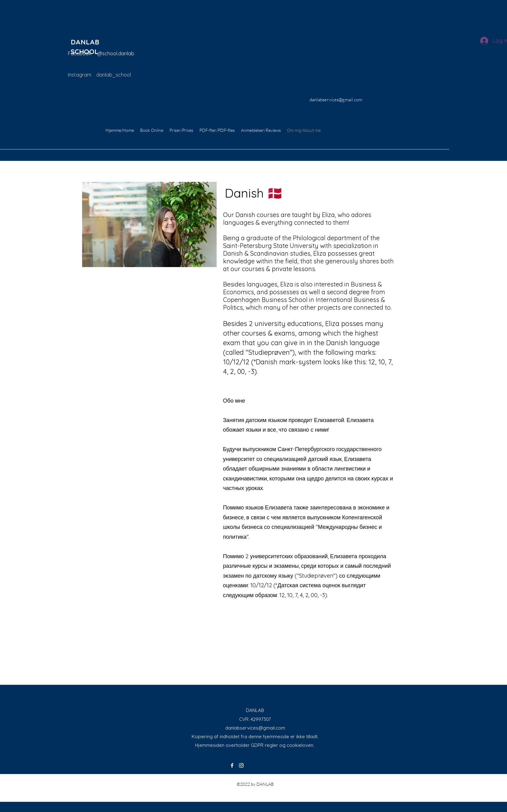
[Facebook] (232, 765)
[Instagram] (241, 765)
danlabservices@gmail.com (255, 728)
